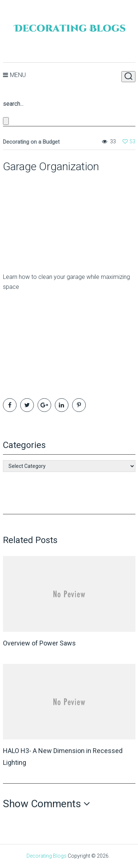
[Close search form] (6, 121)
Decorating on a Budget (31, 142)
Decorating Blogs (47, 856)
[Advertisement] (49, 219)
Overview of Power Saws (39, 643)
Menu (18, 75)
